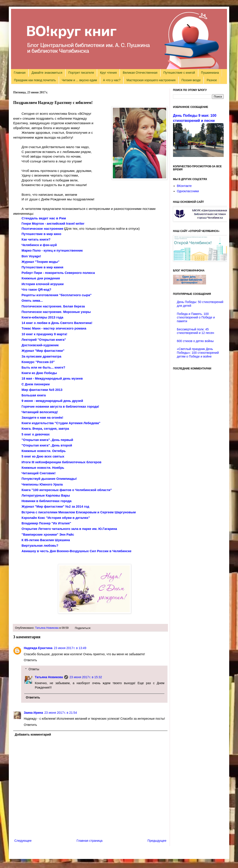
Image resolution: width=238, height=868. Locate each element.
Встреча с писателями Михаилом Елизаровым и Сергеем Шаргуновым (79, 512)
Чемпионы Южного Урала (42, 484)
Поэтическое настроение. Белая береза (53, 306)
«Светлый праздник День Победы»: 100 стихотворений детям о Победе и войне (198, 353)
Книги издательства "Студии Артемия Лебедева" (61, 423)
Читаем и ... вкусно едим (79, 80)
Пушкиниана (210, 73)
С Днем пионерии (36, 384)
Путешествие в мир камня (43, 267)
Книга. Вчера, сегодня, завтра (45, 429)
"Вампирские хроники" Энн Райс (48, 535)
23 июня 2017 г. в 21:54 (61, 713)
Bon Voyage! (31, 256)
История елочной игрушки (43, 284)
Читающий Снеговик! (39, 473)
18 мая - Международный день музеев (52, 378)
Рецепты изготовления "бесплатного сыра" (57, 295)
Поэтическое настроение (43, 229)
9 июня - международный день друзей (52, 401)
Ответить (30, 660)
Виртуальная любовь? (40, 546)
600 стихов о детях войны (195, 341)
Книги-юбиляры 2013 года (42, 317)
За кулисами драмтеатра (41, 356)
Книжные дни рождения (41, 278)
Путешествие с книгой (179, 73)
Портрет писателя (81, 73)
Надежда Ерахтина (38, 648)
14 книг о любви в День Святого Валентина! (57, 323)
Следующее (23, 841)
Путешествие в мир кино (41, 234)
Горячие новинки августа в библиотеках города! (60, 407)
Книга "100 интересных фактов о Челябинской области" (67, 490)
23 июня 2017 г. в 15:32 (86, 677)
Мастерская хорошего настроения (151, 80)
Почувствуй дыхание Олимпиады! (49, 479)
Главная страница (90, 841)
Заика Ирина (33, 713)
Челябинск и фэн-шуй (39, 245)
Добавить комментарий (33, 734)
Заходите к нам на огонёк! (42, 418)
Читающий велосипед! (40, 412)
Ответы (34, 669)
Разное (212, 80)
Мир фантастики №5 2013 (42, 390)
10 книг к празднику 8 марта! (44, 334)
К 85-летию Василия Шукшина (46, 540)
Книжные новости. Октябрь (44, 451)
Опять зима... (32, 301)
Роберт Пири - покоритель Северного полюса (58, 273)
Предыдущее (157, 841)
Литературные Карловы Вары (46, 495)
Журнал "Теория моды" (41, 262)
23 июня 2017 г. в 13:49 (70, 648)
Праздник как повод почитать (35, 80)
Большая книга (34, 395)
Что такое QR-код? (36, 290)
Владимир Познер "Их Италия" (46, 523)
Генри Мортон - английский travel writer (53, 224)
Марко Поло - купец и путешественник (52, 250)
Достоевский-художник (40, 345)
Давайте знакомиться (47, 73)
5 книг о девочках (36, 434)
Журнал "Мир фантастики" (43, 351)
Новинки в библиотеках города (47, 501)
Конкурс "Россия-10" (38, 362)
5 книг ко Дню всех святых (43, 456)
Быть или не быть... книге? (43, 367)
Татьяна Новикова (47, 628)
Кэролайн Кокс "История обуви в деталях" (56, 518)
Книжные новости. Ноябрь (43, 468)
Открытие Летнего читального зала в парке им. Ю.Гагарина (69, 529)
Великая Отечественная (140, 73)
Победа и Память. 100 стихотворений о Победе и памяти (196, 318)
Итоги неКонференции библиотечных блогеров (61, 462)
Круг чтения (108, 73)
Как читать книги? (36, 239)
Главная (20, 73)
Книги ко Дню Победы (39, 373)
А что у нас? (112, 80)
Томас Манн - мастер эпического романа (54, 328)
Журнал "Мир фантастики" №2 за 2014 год (55, 506)
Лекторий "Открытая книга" (44, 340)
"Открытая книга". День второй (47, 445)
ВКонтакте (184, 186)
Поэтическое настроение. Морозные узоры (56, 312)
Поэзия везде (191, 80)
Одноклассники (188, 191)
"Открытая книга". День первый (47, 440)
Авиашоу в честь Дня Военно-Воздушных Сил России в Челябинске (77, 551)
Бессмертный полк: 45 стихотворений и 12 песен (196, 331)
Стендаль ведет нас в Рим (44, 218)
